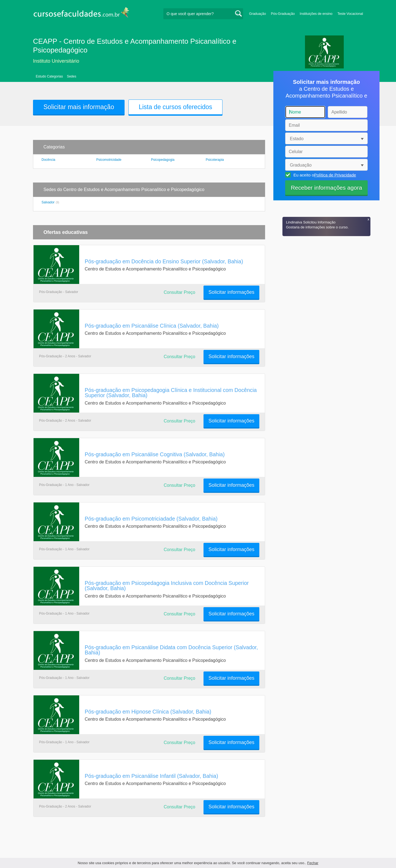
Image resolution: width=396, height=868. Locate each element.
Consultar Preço (179, 292)
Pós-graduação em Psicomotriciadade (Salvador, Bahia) (151, 519)
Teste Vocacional (350, 14)
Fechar (313, 863)
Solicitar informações (231, 292)
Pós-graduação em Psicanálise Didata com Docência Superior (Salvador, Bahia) (171, 650)
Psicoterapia (215, 160)
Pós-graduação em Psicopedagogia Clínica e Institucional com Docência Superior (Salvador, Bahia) (171, 393)
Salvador (48, 202)
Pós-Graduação (283, 14)
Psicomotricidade (109, 160)
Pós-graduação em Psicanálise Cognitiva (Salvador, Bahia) (155, 454)
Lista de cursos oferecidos (175, 107)
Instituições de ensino (316, 14)
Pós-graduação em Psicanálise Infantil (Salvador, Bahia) (151, 776)
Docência (48, 160)
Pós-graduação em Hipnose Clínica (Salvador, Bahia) (148, 712)
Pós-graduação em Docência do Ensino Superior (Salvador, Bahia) (164, 261)
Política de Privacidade (335, 175)
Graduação (258, 14)
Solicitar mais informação (79, 107)
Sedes (71, 76)
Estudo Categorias (49, 76)
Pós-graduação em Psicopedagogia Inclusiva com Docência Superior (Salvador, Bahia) (167, 586)
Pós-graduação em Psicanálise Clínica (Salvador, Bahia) (152, 326)
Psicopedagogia (163, 160)
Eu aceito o (324, 175)
